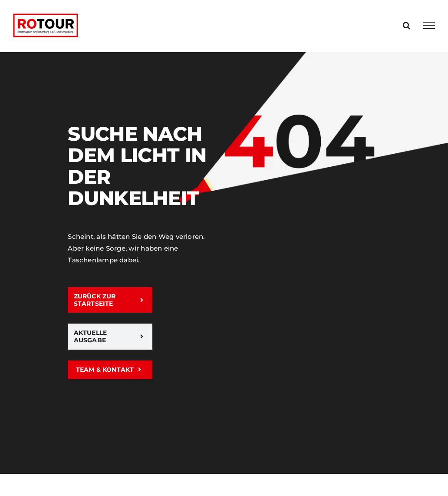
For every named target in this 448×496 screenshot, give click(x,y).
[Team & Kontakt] (110, 370)
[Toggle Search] (407, 25)
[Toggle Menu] (429, 25)
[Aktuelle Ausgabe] (110, 337)
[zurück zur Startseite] (110, 300)
